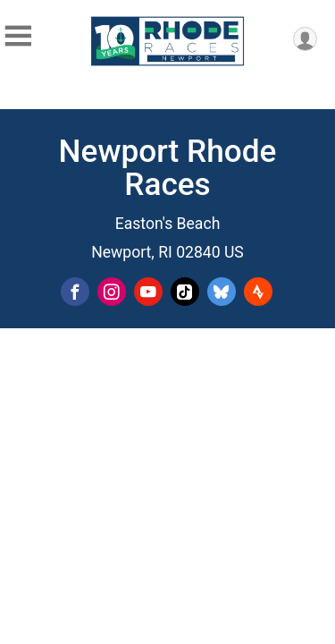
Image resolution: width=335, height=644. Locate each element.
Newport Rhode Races (168, 168)
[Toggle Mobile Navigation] (18, 36)
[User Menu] (305, 39)
